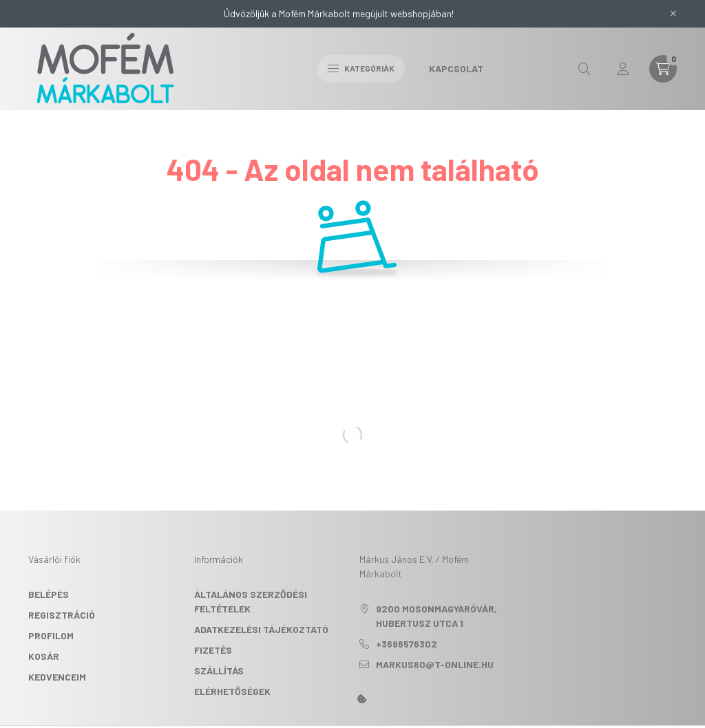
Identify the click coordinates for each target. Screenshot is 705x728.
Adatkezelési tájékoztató (261, 629)
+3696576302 (407, 644)
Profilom (51, 635)
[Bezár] (673, 14)
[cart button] (663, 69)
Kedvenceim (57, 677)
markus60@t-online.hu (435, 664)
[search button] (585, 69)
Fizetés (213, 650)
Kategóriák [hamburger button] (361, 68)
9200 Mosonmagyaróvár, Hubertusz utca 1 (436, 616)
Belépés (49, 594)
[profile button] (623, 69)
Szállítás (219, 671)
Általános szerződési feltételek (251, 601)
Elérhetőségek (232, 691)
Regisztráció (62, 615)
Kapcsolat (456, 68)
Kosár (44, 656)
